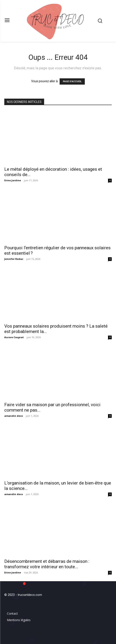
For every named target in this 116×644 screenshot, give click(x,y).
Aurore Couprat (14, 337)
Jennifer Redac (14, 259)
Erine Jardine (13, 180)
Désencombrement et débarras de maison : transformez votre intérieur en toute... (47, 564)
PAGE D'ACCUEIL (72, 81)
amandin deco (14, 416)
